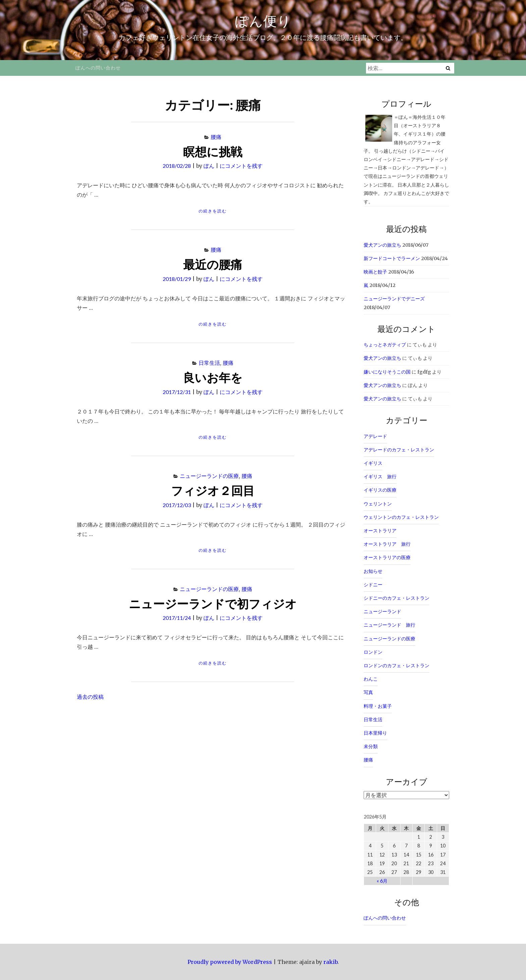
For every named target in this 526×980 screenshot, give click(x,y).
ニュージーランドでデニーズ (394, 299)
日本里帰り (375, 733)
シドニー (373, 585)
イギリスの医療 (380, 490)
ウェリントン (378, 504)
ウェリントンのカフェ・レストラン (401, 517)
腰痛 (216, 137)
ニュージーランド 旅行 (389, 625)
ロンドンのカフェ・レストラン (397, 666)
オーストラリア (380, 531)
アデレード (375, 436)
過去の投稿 (90, 697)
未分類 (371, 746)
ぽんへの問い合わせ (98, 68)
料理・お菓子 (378, 706)
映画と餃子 (375, 272)
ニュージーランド (382, 611)
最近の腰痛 (213, 264)
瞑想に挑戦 (213, 151)
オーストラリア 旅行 (387, 544)
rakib (330, 962)
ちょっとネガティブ (385, 345)
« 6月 (382, 881)
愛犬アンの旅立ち (382, 245)
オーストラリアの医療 (387, 557)
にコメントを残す (241, 166)
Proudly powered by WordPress (230, 962)
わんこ (371, 679)
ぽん (209, 166)
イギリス (373, 463)
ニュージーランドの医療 (209, 476)
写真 (368, 692)
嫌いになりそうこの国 (387, 372)
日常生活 (209, 363)
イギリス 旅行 (380, 477)
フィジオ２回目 (213, 490)
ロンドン (373, 652)
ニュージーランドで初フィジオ (213, 603)
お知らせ (373, 571)
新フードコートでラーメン (392, 258)
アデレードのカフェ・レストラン (399, 450)
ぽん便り (263, 21)
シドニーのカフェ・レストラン (397, 598)
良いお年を (213, 377)
